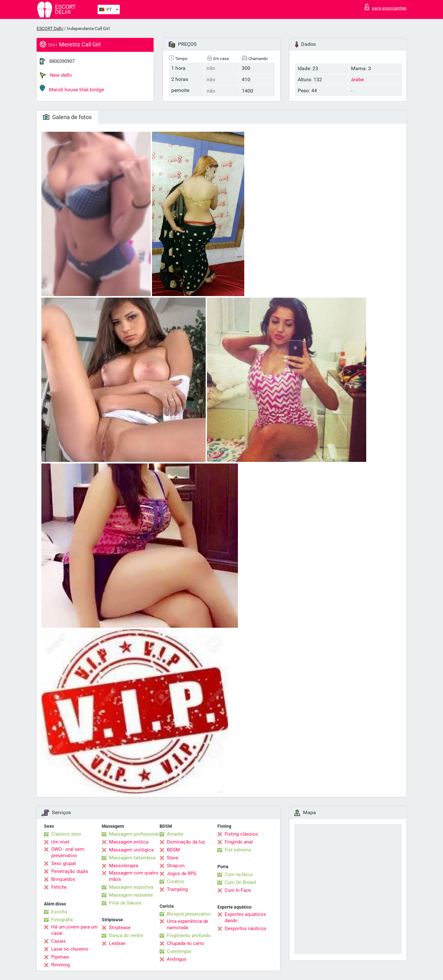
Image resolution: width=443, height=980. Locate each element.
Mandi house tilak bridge (72, 89)
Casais (58, 941)
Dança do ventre (126, 935)
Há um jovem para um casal (74, 930)
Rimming (61, 965)
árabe (357, 79)
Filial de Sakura (125, 903)
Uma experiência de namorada (188, 924)
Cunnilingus (179, 951)
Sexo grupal (64, 863)
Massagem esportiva (131, 887)
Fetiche (59, 887)
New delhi (56, 75)
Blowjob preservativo (189, 914)
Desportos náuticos (246, 929)
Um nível (60, 842)
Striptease (120, 928)
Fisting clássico (241, 834)
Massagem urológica (131, 850)
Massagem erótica (129, 842)
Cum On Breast (240, 882)
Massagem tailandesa (132, 858)
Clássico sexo (66, 834)
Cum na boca (239, 874)
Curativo (176, 881)
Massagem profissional (134, 834)
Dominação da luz (186, 842)
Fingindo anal (239, 842)
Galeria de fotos (67, 117)
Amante (175, 834)
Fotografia (62, 920)
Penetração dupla (70, 871)
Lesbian (117, 943)
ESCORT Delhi (50, 28)
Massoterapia (124, 866)
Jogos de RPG (182, 874)
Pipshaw (60, 957)
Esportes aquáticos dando (245, 917)
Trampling (177, 889)
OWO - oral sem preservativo (68, 852)
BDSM (173, 850)
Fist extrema (238, 850)
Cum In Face (238, 890)
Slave (173, 858)
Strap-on (176, 866)
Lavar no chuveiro (70, 949)
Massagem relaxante (131, 895)
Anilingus (177, 959)
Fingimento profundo (189, 935)
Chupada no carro (185, 943)
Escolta (59, 912)
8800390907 (62, 61)
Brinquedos (63, 879)
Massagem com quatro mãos (134, 876)
